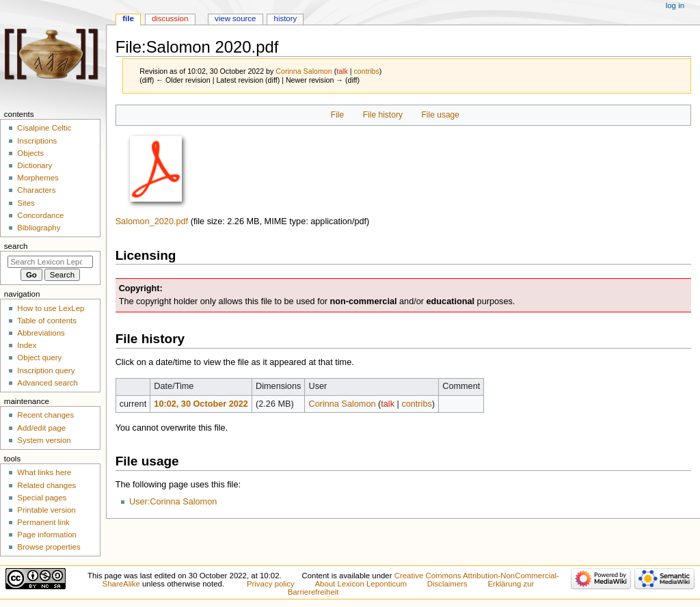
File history (383, 115)
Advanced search (48, 383)
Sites (26, 203)
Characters (36, 190)
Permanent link (43, 522)
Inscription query (46, 370)
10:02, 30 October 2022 (201, 404)
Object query (39, 358)
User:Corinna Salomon (173, 502)
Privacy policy (271, 584)
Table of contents (47, 321)
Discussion (170, 18)
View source (235, 18)
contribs (367, 71)
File (337, 115)
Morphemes (38, 178)
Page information (47, 535)
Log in (675, 5)
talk (342, 71)
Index (27, 345)
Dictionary (35, 165)
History (286, 18)
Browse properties (49, 547)
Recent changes (45, 415)
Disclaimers (447, 584)
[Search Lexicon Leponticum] (50, 262)
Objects (30, 153)
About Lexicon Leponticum (361, 584)
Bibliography (39, 228)
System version (44, 440)
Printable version (46, 510)
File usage (440, 115)
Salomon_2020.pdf (152, 221)
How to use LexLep (51, 308)
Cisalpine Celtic (44, 128)
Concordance (40, 215)
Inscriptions (37, 141)
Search (16, 246)
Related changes (46, 485)
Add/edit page (41, 428)
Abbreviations (41, 333)
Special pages (42, 498)
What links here (44, 472)
